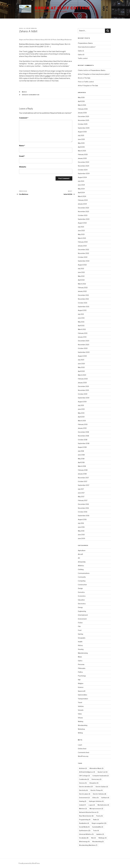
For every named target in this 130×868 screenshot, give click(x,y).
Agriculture (82, 550)
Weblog (81, 721)
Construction (82, 585)
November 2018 (83, 436)
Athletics (81, 566)
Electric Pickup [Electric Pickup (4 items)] (97, 790)
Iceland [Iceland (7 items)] (82, 805)
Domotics (81, 592)
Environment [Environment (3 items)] (84, 798)
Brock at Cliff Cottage (63, 8)
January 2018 (82, 474)
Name (22, 146)
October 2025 (83, 124)
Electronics (82, 604)
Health (80, 642)
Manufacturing (83, 653)
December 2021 (83, 295)
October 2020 (83, 348)
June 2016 (81, 527)
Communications (84, 573)
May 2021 (81, 322)
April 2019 (81, 417)
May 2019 (81, 413)
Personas (81, 664)
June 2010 (81, 535)
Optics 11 (81, 51)
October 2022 (83, 257)
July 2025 (81, 135)
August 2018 (82, 447)
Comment (24, 118)
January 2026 (82, 113)
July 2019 (81, 405)
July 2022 (81, 269)
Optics (80, 661)
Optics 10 (81, 55)
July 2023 (81, 227)
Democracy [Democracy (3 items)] (96, 779)
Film (79, 626)
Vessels (81, 710)
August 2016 (82, 519)
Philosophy (82, 668)
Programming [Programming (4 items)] (85, 820)
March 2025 (82, 151)
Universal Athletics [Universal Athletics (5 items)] (86, 834)
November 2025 (83, 120)
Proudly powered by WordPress (29, 863)
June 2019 (81, 409)
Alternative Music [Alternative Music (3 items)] (96, 768)
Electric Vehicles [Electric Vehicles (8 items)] (99, 794)
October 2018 (83, 440)
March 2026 (82, 105)
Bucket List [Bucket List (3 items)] (103, 772)
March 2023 (82, 238)
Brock (34, 28)
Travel (80, 702)
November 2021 (83, 299)
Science (81, 687)
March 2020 (82, 375)
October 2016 (83, 512)
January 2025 (82, 158)
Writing (80, 733)
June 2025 (81, 139)
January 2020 (82, 383)
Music (24, 92)
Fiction (80, 623)
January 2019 (82, 428)
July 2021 (81, 314)
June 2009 (81, 538)
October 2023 (83, 215)
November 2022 (83, 253)
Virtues (80, 718)
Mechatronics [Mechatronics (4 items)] (103, 805)
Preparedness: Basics (85, 43)
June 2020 (81, 364)
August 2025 (82, 132)
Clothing (81, 569)
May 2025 (81, 143)
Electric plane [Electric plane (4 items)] (85, 794)
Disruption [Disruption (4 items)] (94, 783)
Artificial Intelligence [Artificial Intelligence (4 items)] (87, 772)
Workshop (81, 729)
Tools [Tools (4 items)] (96, 831)
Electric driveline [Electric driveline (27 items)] (86, 787)
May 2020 (81, 367)
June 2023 (81, 231)
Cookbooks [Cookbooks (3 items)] (84, 779)
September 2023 (84, 219)
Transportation (83, 699)
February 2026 (83, 109)
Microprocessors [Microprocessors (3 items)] (96, 809)
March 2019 (82, 421)
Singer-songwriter (31, 95)
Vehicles (81, 706)
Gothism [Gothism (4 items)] (105, 798)
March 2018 (82, 466)
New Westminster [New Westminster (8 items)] (86, 816)
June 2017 (81, 493)
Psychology (82, 676)
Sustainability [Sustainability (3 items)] (98, 827)
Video (80, 714)
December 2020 (84, 341)
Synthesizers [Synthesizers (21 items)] (85, 831)
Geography (82, 638)
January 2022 (82, 291)
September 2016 (84, 516)
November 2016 (83, 508)
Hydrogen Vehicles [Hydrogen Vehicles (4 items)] (96, 801)
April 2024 (81, 192)
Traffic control (83, 58)
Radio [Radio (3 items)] (96, 820)
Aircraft (80, 554)
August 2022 (82, 265)
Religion (81, 683)
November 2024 (83, 166)
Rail (79, 680)
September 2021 (84, 307)
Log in (80, 745)
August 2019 (82, 402)
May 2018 (81, 459)
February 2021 (83, 333)
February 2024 (83, 200)
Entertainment (83, 615)
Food (80, 630)
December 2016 (83, 504)
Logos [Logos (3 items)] (92, 805)
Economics (82, 596)
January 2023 (82, 246)
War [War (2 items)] (93, 838)
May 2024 (81, 189)
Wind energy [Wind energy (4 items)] (84, 842)
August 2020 (82, 356)
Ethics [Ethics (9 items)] (95, 798)
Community (82, 577)
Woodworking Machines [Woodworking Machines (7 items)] (88, 845)
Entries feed (82, 749)
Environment (82, 619)
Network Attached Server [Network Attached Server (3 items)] (89, 812)
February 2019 (83, 424)
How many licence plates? (87, 47)
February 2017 (83, 500)
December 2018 (83, 432)
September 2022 (84, 261)
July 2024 (81, 181)
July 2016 (81, 523)
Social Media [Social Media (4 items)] (84, 827)
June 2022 (81, 272)
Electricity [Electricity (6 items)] (83, 790)
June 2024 (81, 185)
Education (81, 600)
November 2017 (83, 478)
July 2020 (81, 360)
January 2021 (82, 337)
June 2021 (81, 318)
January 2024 (82, 204)
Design (80, 588)
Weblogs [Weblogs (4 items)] (102, 838)
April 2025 (81, 147)
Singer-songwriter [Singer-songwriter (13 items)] (99, 823)
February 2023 (83, 242)
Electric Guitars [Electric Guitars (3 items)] (102, 787)
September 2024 (84, 173)
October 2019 (83, 394)
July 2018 (81, 451)
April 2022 (81, 280)
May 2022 (81, 276)
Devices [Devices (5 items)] (83, 783)
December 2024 (83, 162)
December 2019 (83, 386)
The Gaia (87, 78)
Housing (81, 649)
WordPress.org (83, 756)
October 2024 (83, 170)
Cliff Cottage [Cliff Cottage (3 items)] (84, 776)
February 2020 (83, 379)
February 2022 (83, 288)
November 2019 (83, 390)
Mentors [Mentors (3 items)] (83, 809)
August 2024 (82, 177)
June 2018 (81, 455)
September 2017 (84, 485)
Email (22, 156)
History (80, 645)
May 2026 (81, 97)
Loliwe (47, 76)
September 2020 (84, 352)
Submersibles (83, 695)
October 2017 (83, 481)
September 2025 (84, 128)
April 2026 (81, 101)
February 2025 (83, 154)
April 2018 (81, 462)
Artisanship (82, 562)
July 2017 (81, 489)
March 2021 (82, 329)
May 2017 (81, 497)
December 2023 (83, 208)
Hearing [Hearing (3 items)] (83, 801)
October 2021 (83, 303)
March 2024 (82, 196)
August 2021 (82, 310)
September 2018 (84, 443)
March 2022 (82, 284)
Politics (80, 672)
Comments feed (83, 752)
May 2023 (81, 234)
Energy (80, 607)
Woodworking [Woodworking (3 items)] (98, 842)
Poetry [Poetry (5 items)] (99, 816)
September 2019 (84, 398)
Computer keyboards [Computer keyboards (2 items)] (101, 776)
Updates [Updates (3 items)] (100, 834)
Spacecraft (82, 691)
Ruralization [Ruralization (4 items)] (84, 823)
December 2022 (83, 250)
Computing (82, 581)
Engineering (82, 611)
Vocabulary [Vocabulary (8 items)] (84, 838)
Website (23, 167)
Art (79, 558)
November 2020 (84, 345)
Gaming (80, 634)
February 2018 (83, 470)
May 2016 (81, 531)
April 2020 (81, 371)
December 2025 (83, 116)
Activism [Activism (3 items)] (83, 768)
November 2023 (83, 212)
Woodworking (83, 725)
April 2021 (81, 326)
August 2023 (82, 223)
